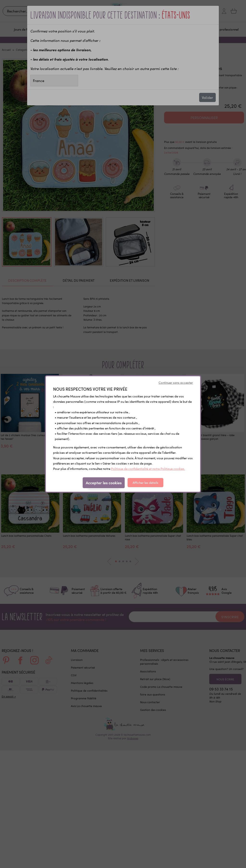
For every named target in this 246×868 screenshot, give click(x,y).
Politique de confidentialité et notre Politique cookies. (148, 469)
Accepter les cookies (104, 483)
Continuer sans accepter (176, 382)
